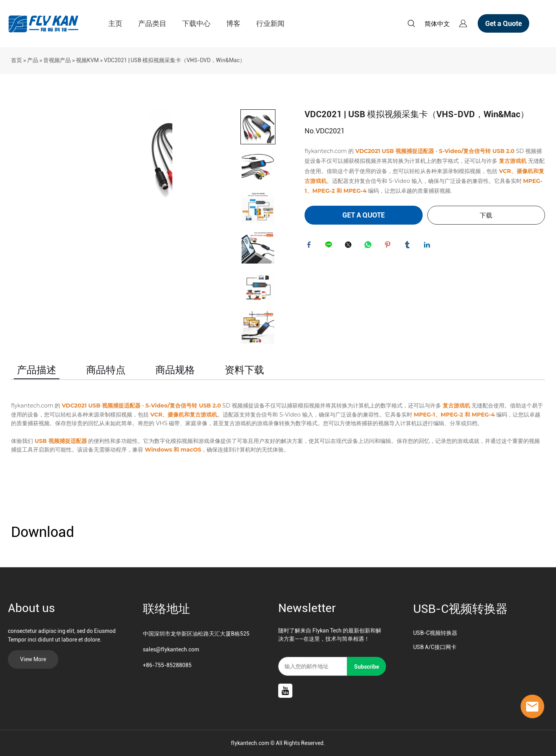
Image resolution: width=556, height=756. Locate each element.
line (330, 246)
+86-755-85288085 (167, 665)
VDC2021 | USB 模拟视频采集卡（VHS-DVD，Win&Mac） (175, 60)
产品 (33, 60)
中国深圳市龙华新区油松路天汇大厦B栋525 (196, 634)
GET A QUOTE (364, 215)
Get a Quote (503, 23)
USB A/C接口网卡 (435, 647)
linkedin (429, 246)
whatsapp (369, 246)
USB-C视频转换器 (460, 609)
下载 (486, 215)
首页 (17, 60)
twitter (350, 246)
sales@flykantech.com (171, 649)
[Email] (313, 666)
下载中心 (196, 23)
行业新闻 (270, 23)
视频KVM (87, 60)
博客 (233, 23)
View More (33, 659)
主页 (115, 23)
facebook (310, 246)
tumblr (409, 246)
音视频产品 (57, 60)
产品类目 (152, 23)
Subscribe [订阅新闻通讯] (367, 667)
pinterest (389, 246)
